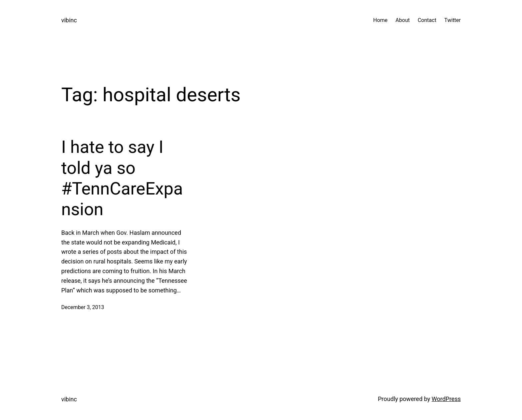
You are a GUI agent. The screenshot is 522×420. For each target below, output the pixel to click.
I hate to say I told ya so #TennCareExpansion (122, 178)
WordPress (446, 399)
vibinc (69, 20)
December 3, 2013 (83, 307)
